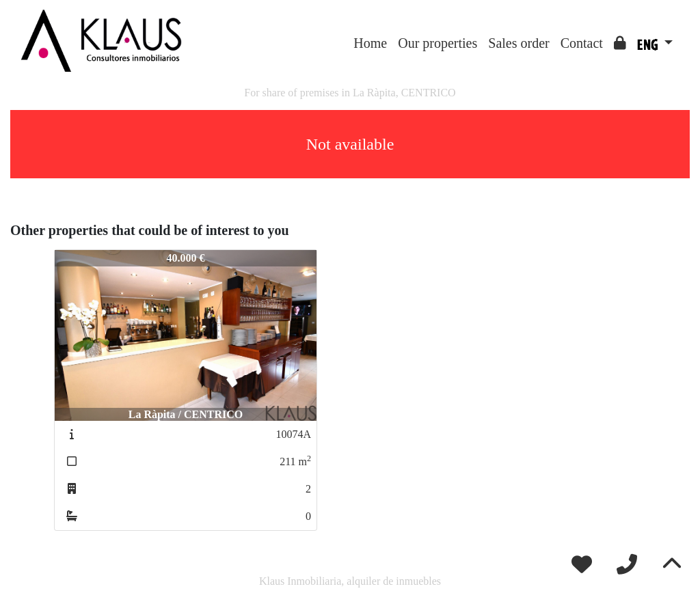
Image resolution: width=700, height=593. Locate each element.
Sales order (519, 43)
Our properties (437, 43)
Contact (582, 43)
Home (370, 43)
